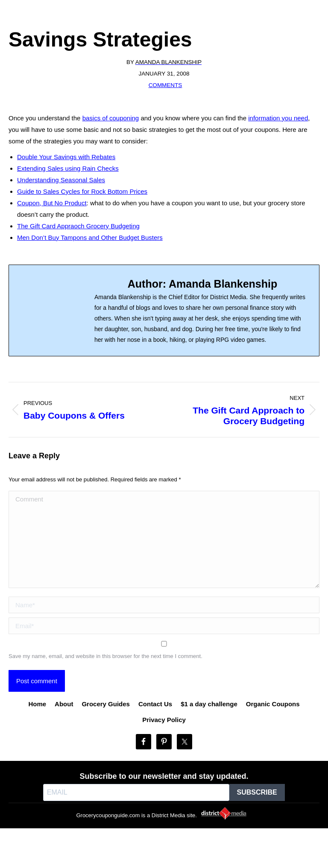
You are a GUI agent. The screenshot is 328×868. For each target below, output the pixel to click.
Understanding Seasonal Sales (61, 180)
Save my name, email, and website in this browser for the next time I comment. (105, 656)
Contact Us (155, 704)
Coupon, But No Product (52, 203)
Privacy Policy (164, 720)
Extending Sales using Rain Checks (68, 168)
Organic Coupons (273, 704)
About (64, 704)
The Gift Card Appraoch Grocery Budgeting (78, 226)
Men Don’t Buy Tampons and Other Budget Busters (90, 237)
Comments (165, 85)
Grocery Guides (106, 704)
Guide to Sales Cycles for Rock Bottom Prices (82, 191)
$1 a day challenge (209, 704)
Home (37, 704)
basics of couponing (111, 118)
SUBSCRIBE (257, 792)
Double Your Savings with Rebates (66, 157)
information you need (278, 118)
